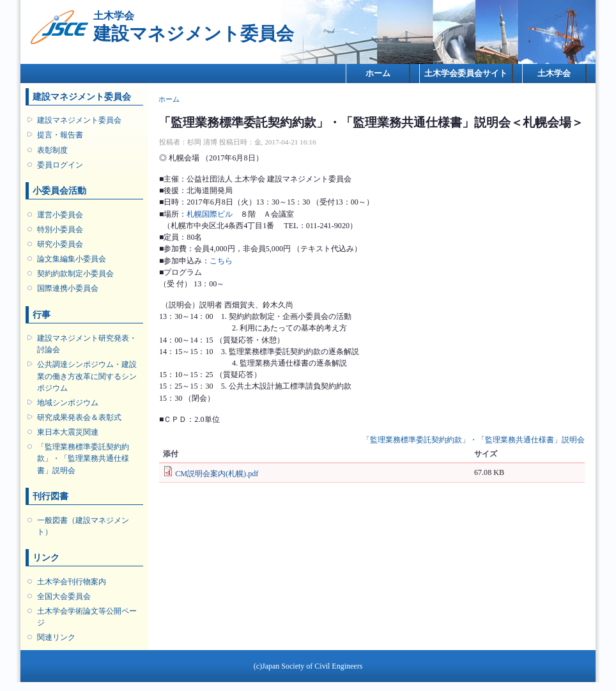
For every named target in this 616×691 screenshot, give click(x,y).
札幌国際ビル (210, 214)
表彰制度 (52, 150)
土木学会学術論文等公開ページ (87, 617)
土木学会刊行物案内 (72, 582)
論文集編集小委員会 (72, 259)
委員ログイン (60, 165)
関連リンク (56, 637)
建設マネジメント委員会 (79, 120)
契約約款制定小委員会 (75, 274)
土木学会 (554, 73)
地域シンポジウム (68, 403)
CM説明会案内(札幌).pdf (217, 474)
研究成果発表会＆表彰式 (79, 417)
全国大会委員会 (64, 596)
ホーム (378, 73)
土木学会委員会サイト (466, 73)
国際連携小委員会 (68, 288)
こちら (221, 261)
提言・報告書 (60, 135)
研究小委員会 (60, 244)
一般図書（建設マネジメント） (83, 526)
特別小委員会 (60, 229)
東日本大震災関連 (68, 432)
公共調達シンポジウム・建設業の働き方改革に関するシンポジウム (87, 376)
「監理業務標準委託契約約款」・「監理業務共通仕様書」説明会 (83, 458)
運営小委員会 (60, 215)
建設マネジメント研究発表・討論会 (87, 344)
